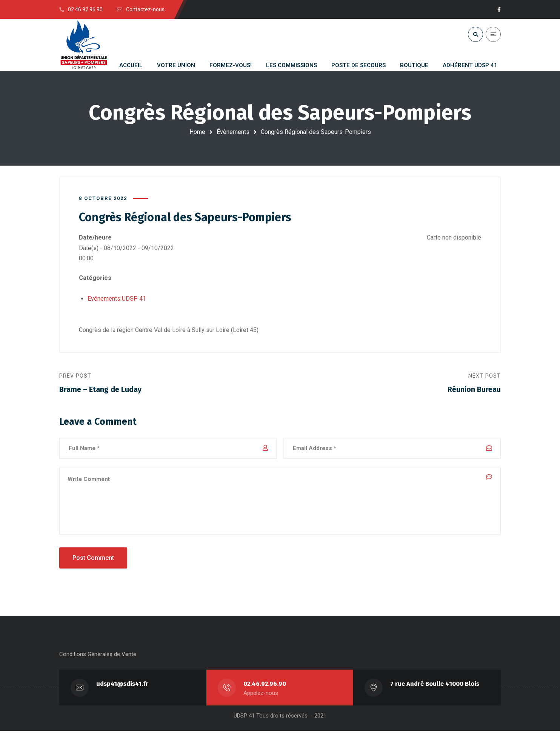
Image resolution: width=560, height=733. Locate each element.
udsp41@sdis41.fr (123, 686)
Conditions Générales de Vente (98, 656)
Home (197, 132)
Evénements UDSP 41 (117, 299)
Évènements (233, 132)
